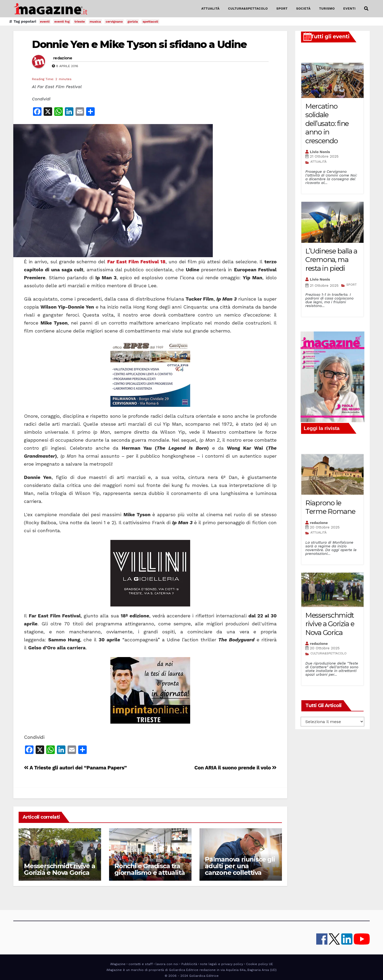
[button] (366, 9)
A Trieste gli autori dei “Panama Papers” (75, 768)
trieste (80, 22)
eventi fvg (62, 22)
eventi (45, 22)
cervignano (114, 22)
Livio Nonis (320, 152)
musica (95, 22)
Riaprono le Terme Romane (330, 507)
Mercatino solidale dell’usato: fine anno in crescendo (327, 124)
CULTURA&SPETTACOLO (248, 9)
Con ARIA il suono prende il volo (236, 768)
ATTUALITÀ (211, 9)
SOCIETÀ (303, 9)
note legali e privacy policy (222, 964)
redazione (63, 58)
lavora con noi (167, 964)
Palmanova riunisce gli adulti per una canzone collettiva (240, 866)
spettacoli (150, 22)
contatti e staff (141, 964)
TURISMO (327, 9)
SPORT (282, 9)
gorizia (133, 22)
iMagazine (118, 964)
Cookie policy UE (259, 964)
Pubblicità (189, 964)
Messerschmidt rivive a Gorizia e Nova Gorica (60, 869)
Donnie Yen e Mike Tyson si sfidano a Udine (139, 44)
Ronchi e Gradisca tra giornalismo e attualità (149, 869)
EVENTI (349, 9)
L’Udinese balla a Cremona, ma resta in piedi (331, 260)
